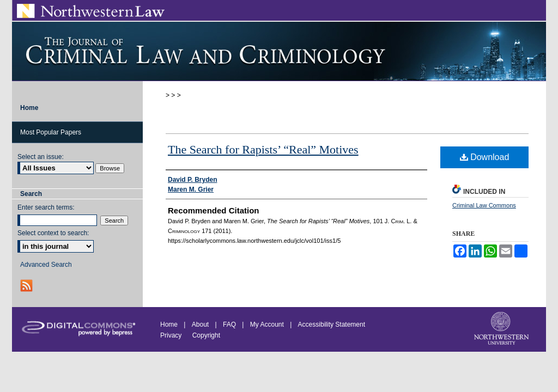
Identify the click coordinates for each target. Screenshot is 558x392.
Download (485, 157)
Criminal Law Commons (484, 205)
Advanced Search (46, 265)
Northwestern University (502, 329)
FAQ (229, 324)
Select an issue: (41, 157)
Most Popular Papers (51, 132)
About (200, 324)
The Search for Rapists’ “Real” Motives (263, 149)
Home (169, 324)
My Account (267, 324)
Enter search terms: (46, 207)
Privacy (172, 335)
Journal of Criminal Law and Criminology (279, 51)
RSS (28, 286)
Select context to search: (53, 233)
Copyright (206, 335)
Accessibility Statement (332, 324)
